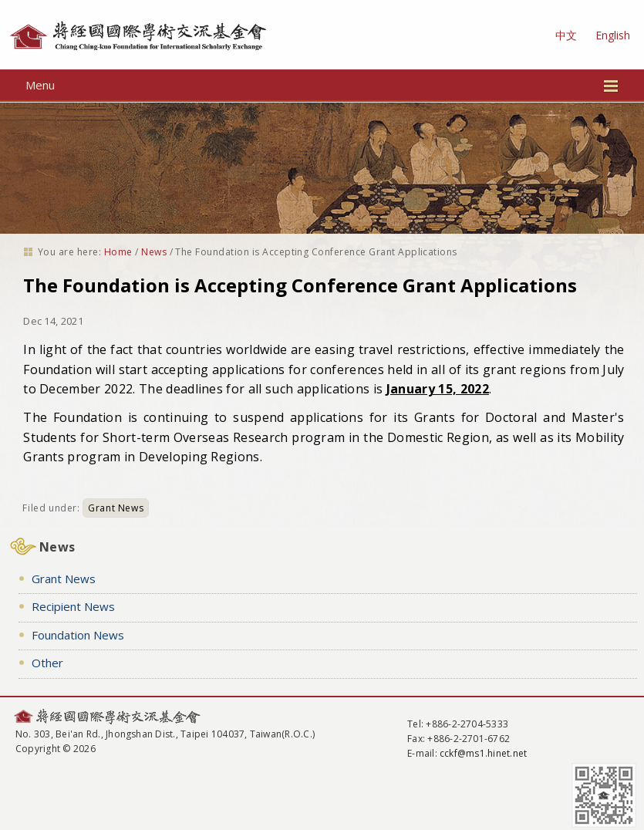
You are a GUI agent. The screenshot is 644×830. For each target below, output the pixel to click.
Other (47, 663)
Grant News (116, 508)
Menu (322, 85)
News (154, 252)
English (613, 35)
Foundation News (78, 635)
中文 (566, 35)
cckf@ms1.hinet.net (483, 753)
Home (118, 252)
